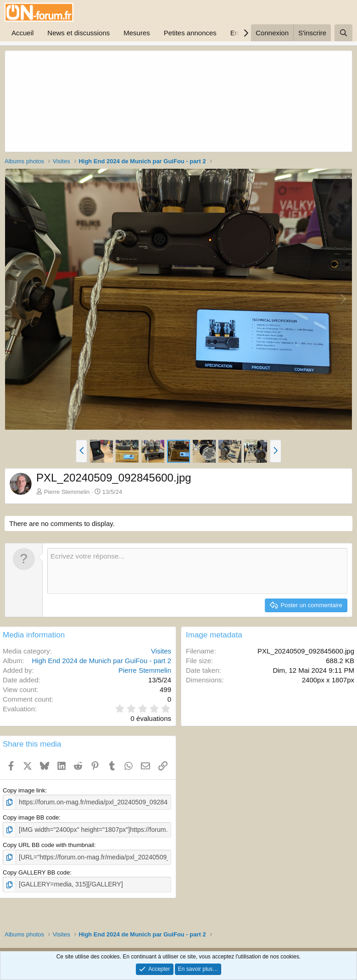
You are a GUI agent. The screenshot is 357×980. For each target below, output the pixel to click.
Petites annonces (190, 33)
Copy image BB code (31, 817)
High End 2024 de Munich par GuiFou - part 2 (101, 661)
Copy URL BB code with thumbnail (48, 844)
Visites (161, 651)
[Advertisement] (117, 101)
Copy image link (24, 790)
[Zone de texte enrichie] (197, 571)
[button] (81, 451)
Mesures (137, 33)
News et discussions (78, 33)
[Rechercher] (343, 33)
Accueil (22, 33)
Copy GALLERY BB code (36, 871)
